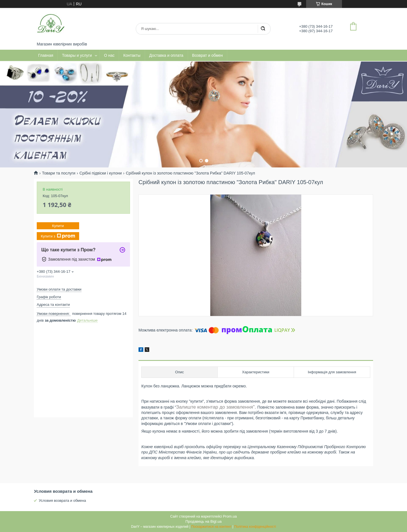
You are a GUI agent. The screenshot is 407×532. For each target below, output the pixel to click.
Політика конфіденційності (255, 527)
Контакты (132, 55)
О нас (109, 55)
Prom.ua (230, 516)
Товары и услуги (77, 55)
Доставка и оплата (166, 55)
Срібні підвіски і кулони (101, 173)
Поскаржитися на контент (211, 527)
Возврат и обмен (208, 55)
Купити (58, 226)
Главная (46, 55)
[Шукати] (263, 29)
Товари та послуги (59, 173)
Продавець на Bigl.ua (203, 521)
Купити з (58, 236)
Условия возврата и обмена (62, 501)
